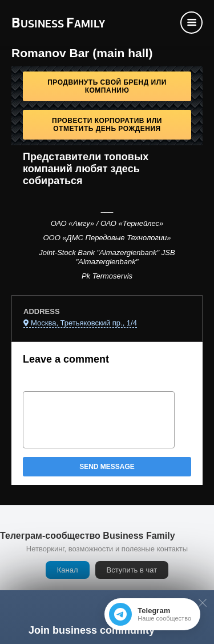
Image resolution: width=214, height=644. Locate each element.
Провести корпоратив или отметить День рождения (107, 125)
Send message (107, 467)
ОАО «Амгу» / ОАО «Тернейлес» (107, 223)
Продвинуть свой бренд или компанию (107, 86)
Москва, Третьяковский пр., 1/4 (84, 323)
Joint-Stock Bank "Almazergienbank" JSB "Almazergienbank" (107, 257)
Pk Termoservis (107, 276)
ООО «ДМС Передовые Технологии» (107, 238)
